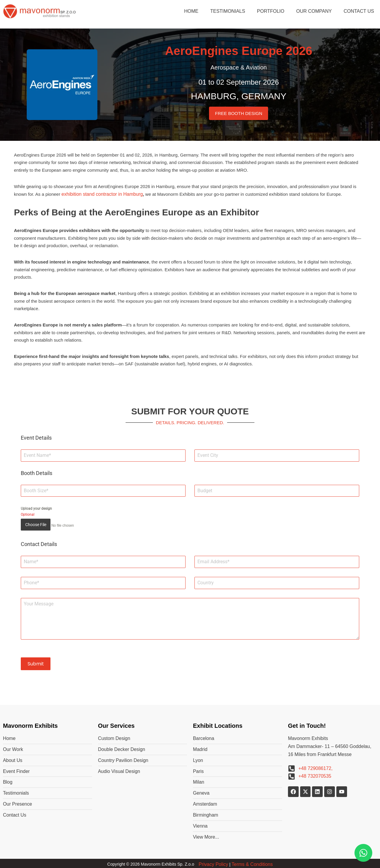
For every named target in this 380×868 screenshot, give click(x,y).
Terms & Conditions (252, 863)
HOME (191, 11)
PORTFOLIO (271, 11)
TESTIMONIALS (228, 11)
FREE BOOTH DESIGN (239, 113)
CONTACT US (359, 11)
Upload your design (36, 510)
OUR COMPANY (314, 11)
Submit (36, 663)
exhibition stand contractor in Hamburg (102, 194)
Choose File (36, 525)
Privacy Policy (213, 863)
